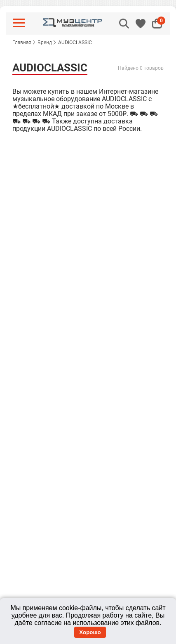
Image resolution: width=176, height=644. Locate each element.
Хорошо (90, 632)
